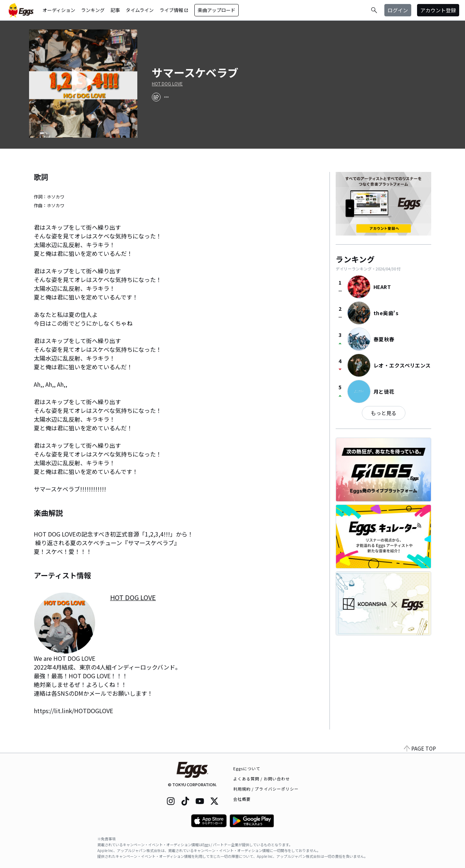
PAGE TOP (420, 748)
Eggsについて (247, 768)
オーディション (59, 10)
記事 (115, 10)
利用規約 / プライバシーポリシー (266, 789)
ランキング (93, 10)
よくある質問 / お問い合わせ (262, 779)
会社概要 (242, 799)
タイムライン (140, 10)
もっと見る (384, 413)
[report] (166, 97)
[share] (156, 97)
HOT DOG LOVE (167, 84)
